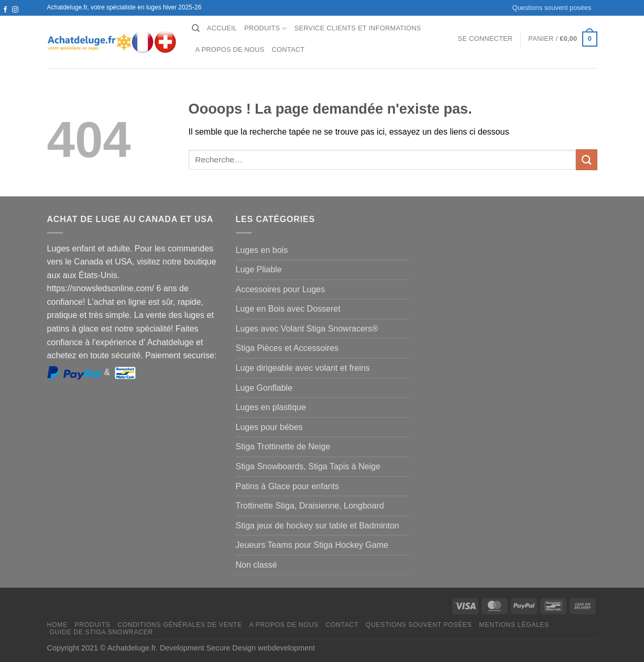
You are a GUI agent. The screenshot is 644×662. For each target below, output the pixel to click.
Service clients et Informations (358, 28)
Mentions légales (514, 625)
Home (57, 625)
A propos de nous (230, 49)
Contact (288, 49)
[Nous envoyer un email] (15, 20)
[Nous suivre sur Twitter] (5, 20)
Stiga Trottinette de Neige (283, 446)
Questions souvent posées (552, 8)
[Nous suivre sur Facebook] (5, 10)
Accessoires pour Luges (281, 289)
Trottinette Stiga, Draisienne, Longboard (310, 506)
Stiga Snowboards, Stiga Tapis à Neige (308, 466)
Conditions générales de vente (179, 625)
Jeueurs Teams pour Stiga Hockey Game (312, 545)
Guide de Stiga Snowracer (101, 632)
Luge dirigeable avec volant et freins (303, 368)
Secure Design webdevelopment (261, 648)
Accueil (222, 28)
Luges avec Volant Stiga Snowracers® (307, 329)
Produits (266, 29)
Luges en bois (262, 250)
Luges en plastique (271, 407)
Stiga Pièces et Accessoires (287, 348)
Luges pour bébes (269, 427)
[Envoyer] (586, 159)
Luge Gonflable (264, 388)
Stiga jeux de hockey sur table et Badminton (318, 526)
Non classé (256, 565)
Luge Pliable (259, 269)
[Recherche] (196, 28)
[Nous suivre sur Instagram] (15, 10)
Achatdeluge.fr (132, 648)
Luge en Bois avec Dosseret (288, 309)
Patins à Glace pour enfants (287, 486)
